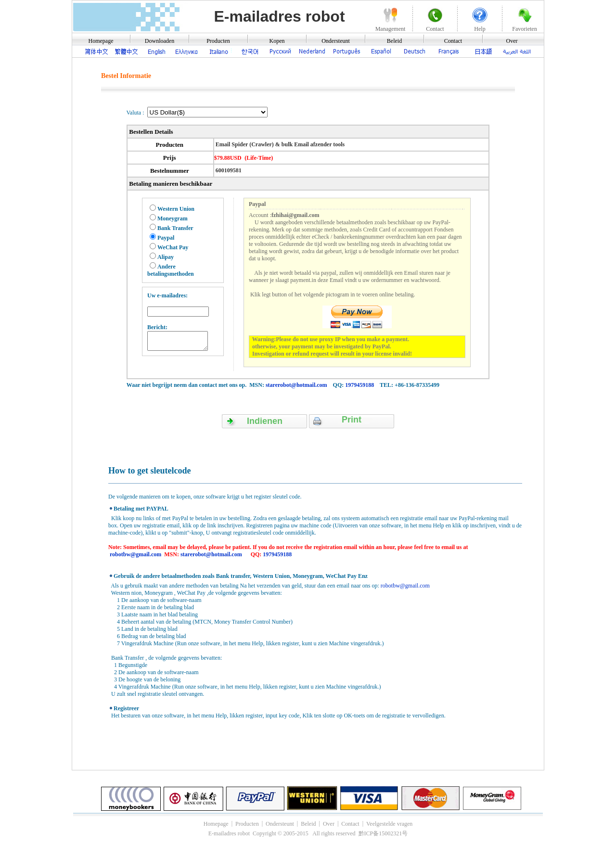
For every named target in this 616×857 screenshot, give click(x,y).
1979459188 (359, 385)
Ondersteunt (336, 41)
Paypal (166, 238)
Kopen (277, 41)
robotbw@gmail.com (135, 554)
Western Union (176, 209)
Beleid (394, 41)
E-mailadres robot (279, 16)
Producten (218, 41)
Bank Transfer (175, 228)
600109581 (228, 170)
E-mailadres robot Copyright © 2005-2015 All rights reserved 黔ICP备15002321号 (308, 833)
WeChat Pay (173, 247)
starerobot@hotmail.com (296, 385)
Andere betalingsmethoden (171, 270)
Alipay (166, 257)
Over (512, 41)
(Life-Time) (259, 158)
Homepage (101, 41)
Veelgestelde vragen (389, 824)
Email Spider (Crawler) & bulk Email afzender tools (280, 144)
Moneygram (173, 218)
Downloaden (160, 41)
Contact (453, 41)
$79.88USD (228, 158)
